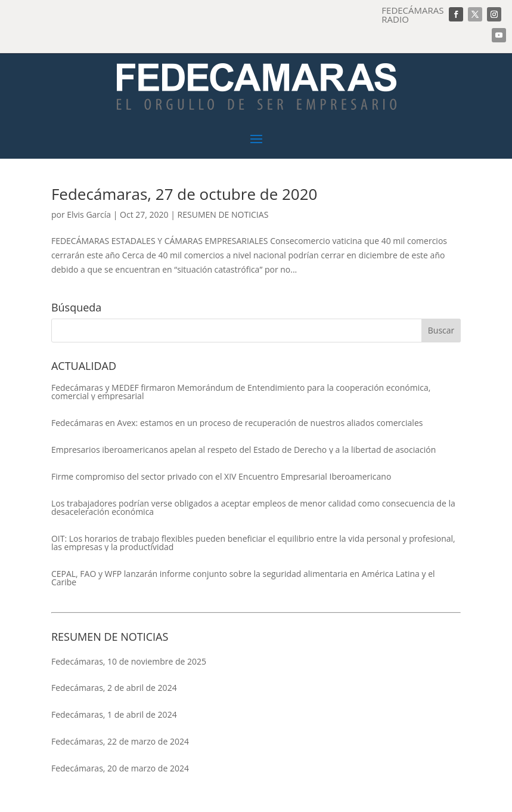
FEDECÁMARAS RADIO (412, 15)
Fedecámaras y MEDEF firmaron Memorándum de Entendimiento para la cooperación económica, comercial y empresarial (241, 392)
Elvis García (89, 214)
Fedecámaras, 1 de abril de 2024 (114, 714)
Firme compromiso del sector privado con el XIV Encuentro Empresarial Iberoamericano (221, 477)
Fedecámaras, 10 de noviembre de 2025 (129, 661)
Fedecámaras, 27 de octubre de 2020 (184, 194)
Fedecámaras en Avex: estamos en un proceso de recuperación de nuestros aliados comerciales (237, 423)
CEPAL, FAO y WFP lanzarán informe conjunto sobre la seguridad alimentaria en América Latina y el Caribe (243, 578)
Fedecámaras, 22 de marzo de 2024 (120, 741)
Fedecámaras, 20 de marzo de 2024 (120, 768)
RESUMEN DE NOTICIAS (223, 214)
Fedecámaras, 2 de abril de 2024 (114, 688)
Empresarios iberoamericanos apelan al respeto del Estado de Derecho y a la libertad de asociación (243, 450)
